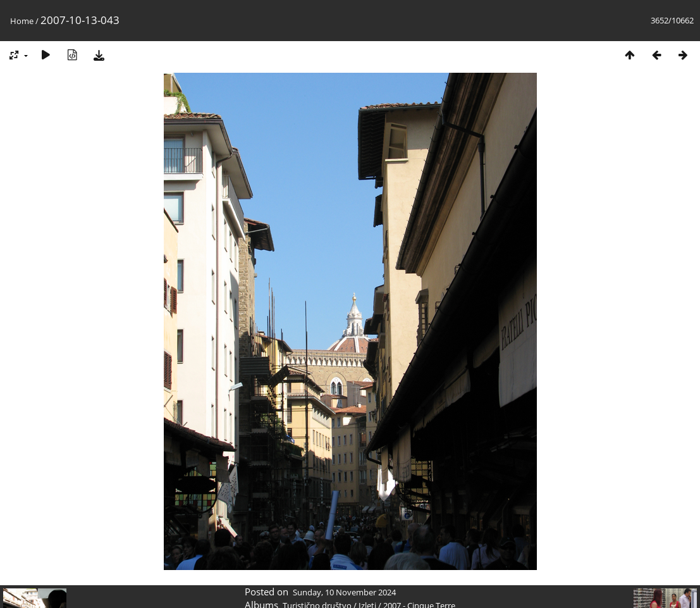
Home (22, 21)
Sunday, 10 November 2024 (344, 592)
